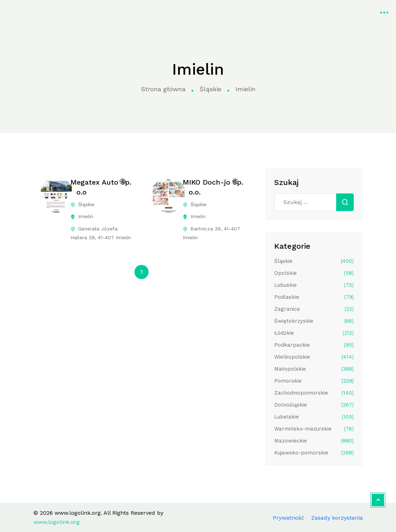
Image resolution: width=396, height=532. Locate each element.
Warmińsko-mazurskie (314, 429)
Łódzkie (314, 333)
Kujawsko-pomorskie (314, 453)
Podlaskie (314, 297)
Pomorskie (314, 381)
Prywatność (288, 518)
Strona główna (102, 11)
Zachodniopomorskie (314, 393)
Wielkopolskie (314, 357)
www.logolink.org (33, 12)
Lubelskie (314, 417)
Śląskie (210, 89)
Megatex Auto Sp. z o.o (101, 187)
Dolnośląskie (314, 405)
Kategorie (149, 11)
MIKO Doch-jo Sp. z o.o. (213, 187)
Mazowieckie (314, 441)
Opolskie (314, 273)
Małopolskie (314, 369)
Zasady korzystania (337, 518)
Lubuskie (314, 285)
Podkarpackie (314, 345)
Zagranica (314, 309)
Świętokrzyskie (314, 321)
